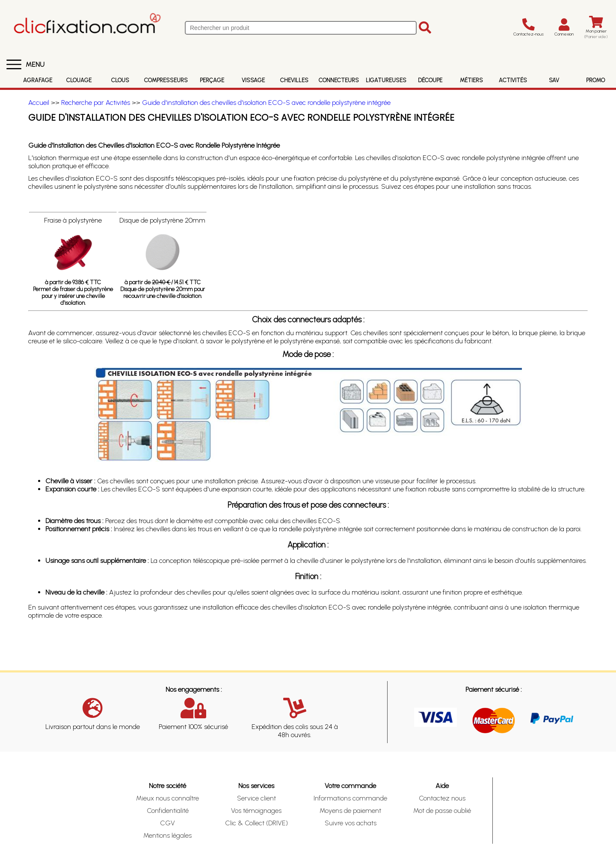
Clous (120, 80)
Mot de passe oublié (442, 811)
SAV (554, 80)
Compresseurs (166, 80)
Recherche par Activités (96, 103)
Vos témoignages (256, 811)
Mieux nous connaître (167, 798)
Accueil (39, 103)
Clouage (79, 80)
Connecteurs (339, 80)
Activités (513, 80)
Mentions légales (167, 835)
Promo (595, 80)
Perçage (212, 80)
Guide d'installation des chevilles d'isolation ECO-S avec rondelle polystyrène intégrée (266, 103)
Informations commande (350, 798)
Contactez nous (442, 798)
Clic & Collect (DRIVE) (256, 823)
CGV (167, 823)
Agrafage (38, 80)
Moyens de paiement (350, 811)
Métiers (471, 80)
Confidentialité (168, 811)
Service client (256, 798)
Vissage (253, 80)
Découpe (430, 80)
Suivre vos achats (351, 823)
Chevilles (294, 80)
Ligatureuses (386, 80)
